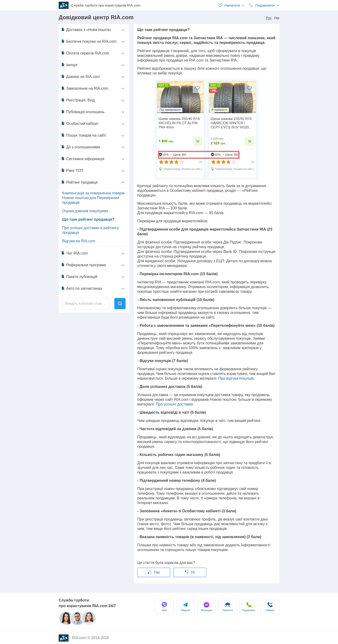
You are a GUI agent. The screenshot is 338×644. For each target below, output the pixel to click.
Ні (190, 572)
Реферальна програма (83, 265)
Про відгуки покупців (236, 378)
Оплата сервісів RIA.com (85, 53)
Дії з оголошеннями (81, 147)
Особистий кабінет (80, 123)
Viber (164, 607)
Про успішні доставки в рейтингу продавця (90, 230)
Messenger (206, 607)
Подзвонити (249, 607)
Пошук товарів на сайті (84, 135)
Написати (228, 607)
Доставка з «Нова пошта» (86, 30)
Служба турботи (106, 5)
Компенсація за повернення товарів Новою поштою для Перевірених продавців (93, 198)
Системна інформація (83, 159)
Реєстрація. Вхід (78, 100)
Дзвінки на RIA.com (81, 77)
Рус (269, 18)
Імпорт (69, 65)
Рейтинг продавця (79, 182)
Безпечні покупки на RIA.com (89, 41)
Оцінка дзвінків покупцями (85, 211)
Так (154, 572)
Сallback (270, 607)
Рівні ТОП (72, 170)
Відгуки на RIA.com (79, 241)
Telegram (185, 607)
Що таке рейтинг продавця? (88, 219)
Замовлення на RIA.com (85, 88)
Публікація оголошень (83, 112)
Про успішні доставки (174, 404)
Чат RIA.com (74, 253)
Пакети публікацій (79, 277)
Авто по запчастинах (82, 288)
